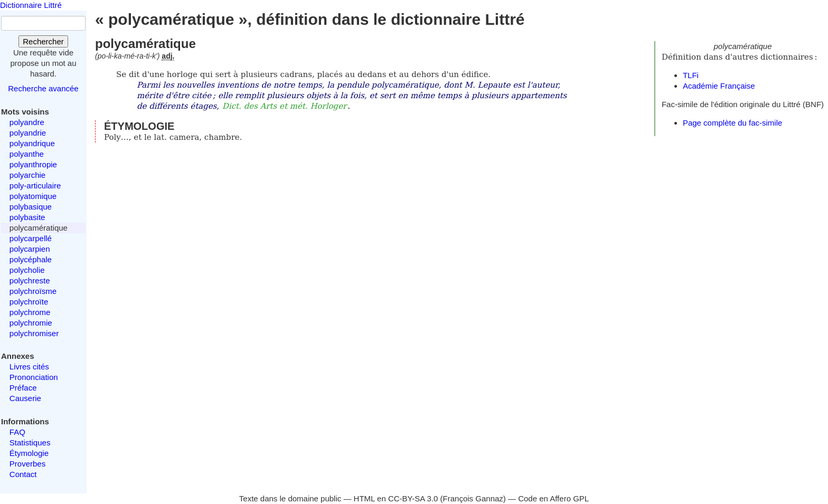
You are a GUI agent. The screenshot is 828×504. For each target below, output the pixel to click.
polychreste (30, 280)
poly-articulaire (35, 186)
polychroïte (29, 302)
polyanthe (27, 154)
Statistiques (30, 443)
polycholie (27, 270)
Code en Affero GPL (553, 498)
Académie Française (719, 86)
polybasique (31, 207)
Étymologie (29, 453)
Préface (23, 388)
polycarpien (30, 249)
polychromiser (34, 333)
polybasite (27, 217)
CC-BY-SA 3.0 (413, 498)
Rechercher (43, 41)
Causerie (25, 398)
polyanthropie (33, 164)
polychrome (30, 312)
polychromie (31, 323)
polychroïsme (33, 291)
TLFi (691, 75)
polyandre (27, 122)
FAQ (17, 432)
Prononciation (34, 377)
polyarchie (27, 175)
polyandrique (32, 143)
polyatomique (33, 196)
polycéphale (31, 259)
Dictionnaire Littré (31, 5)
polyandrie (28, 133)
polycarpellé (31, 238)
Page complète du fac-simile (732, 123)
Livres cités (29, 367)
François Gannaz (473, 498)
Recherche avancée (43, 88)
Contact (23, 474)
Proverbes (27, 464)
